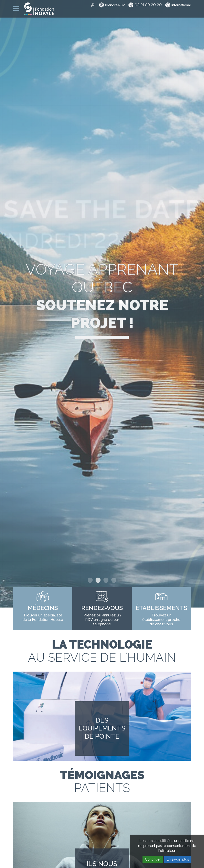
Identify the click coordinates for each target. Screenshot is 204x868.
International (181, 5)
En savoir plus (178, 859)
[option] (102, 304)
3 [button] (106, 580)
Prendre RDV (115, 5)
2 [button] (98, 580)
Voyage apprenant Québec (102, 296)
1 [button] (90, 580)
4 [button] (114, 580)
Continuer (153, 859)
